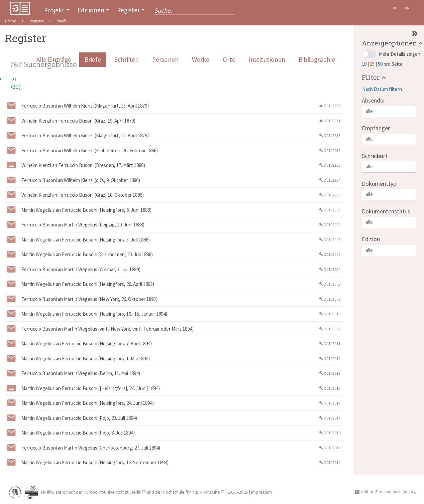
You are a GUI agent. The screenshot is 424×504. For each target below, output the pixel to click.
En (407, 8)
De (395, 8)
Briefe (93, 59)
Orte (229, 59)
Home (11, 21)
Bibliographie (317, 59)
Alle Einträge (54, 59)
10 (365, 64)
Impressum (261, 492)
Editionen (91, 10)
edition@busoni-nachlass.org (388, 492)
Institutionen (267, 59)
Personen (165, 59)
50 (381, 64)
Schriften (127, 59)
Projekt (54, 10)
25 (373, 64)
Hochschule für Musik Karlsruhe (191, 492)
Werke (201, 59)
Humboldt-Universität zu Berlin (113, 492)
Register (128, 10)
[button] (375, 77)
